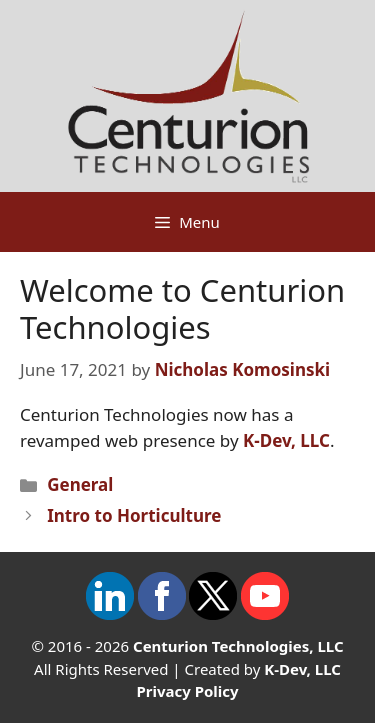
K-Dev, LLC (286, 440)
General (80, 484)
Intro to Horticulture (134, 515)
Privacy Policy (187, 691)
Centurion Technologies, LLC (238, 646)
